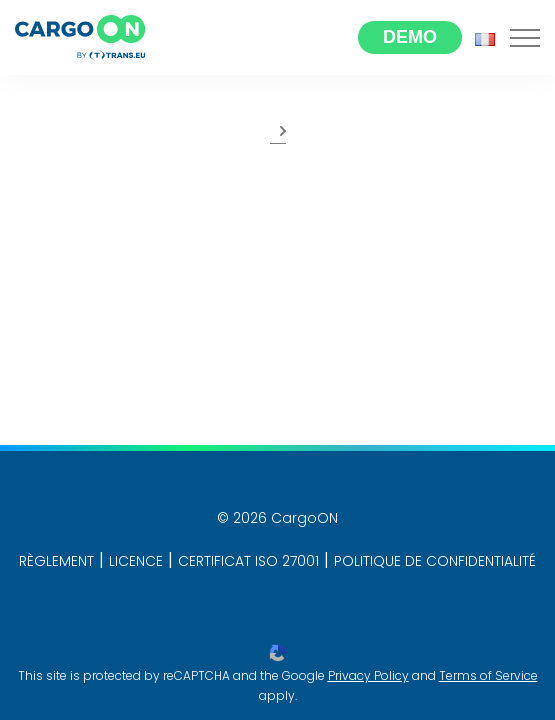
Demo (410, 37)
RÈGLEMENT (56, 561)
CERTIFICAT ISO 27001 (248, 561)
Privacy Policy (368, 675)
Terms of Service (488, 675)
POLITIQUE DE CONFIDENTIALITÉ (435, 561)
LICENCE (136, 561)
